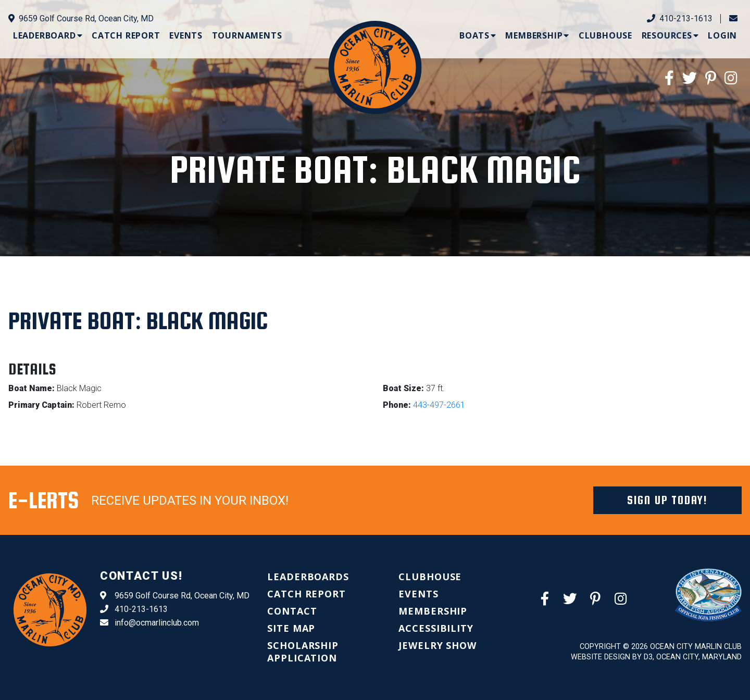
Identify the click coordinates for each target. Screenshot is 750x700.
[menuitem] (48, 35)
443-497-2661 (439, 405)
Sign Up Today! (667, 500)
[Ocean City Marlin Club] (375, 66)
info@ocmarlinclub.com (149, 623)
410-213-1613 (680, 18)
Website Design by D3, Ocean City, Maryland (656, 657)
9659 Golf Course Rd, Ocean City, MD (81, 18)
